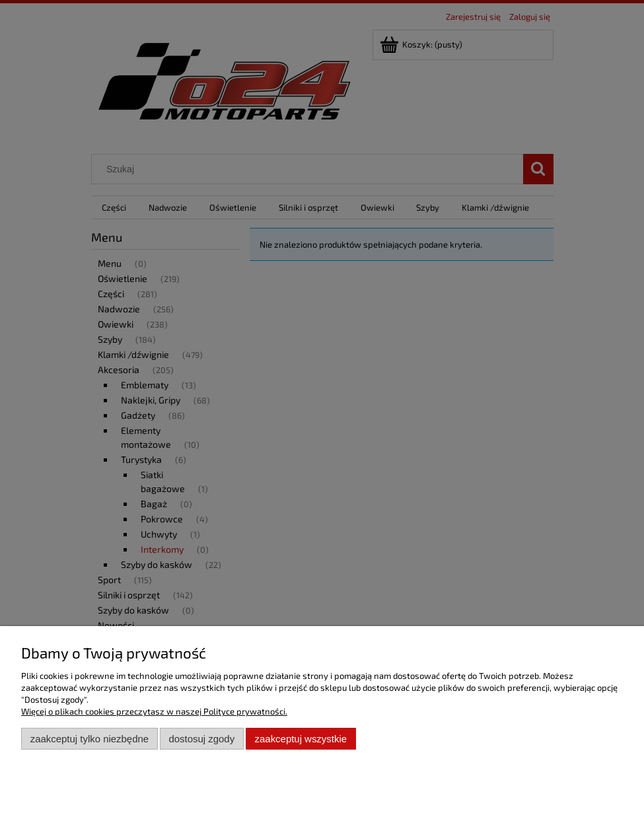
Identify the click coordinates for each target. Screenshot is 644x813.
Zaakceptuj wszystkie (301, 739)
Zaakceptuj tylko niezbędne (89, 739)
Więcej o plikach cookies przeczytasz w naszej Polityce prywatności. (154, 711)
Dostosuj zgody (201, 739)
